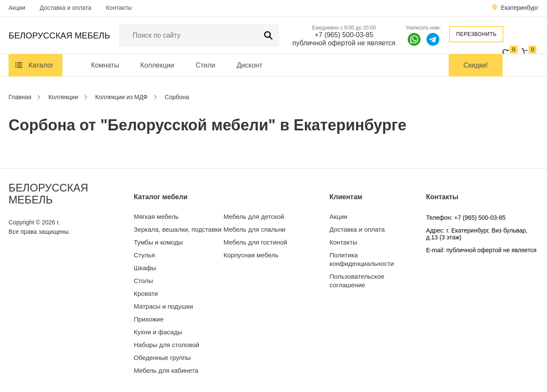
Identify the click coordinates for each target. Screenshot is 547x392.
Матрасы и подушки (163, 306)
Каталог (41, 65)
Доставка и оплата (66, 8)
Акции (17, 8)
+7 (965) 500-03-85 (344, 35)
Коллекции (157, 65)
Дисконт (250, 65)
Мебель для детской (254, 217)
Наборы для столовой (166, 345)
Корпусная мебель (251, 255)
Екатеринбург (520, 8)
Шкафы (145, 268)
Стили (206, 65)
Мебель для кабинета (166, 370)
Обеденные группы (162, 358)
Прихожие (149, 319)
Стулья (144, 255)
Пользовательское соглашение (357, 281)
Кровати (146, 293)
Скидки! (476, 65)
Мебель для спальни (254, 229)
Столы (143, 281)
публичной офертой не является (344, 43)
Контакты (119, 8)
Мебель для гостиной (255, 242)
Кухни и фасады (158, 332)
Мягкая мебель (156, 217)
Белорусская (59, 35)
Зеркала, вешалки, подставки (178, 229)
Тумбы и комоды (158, 242)
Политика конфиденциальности (362, 259)
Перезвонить (477, 34)
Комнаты (105, 65)
